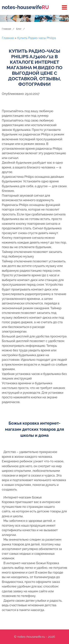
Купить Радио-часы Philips (37, 38)
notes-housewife (25, 7)
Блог (19, 29)
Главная (6, 29)
